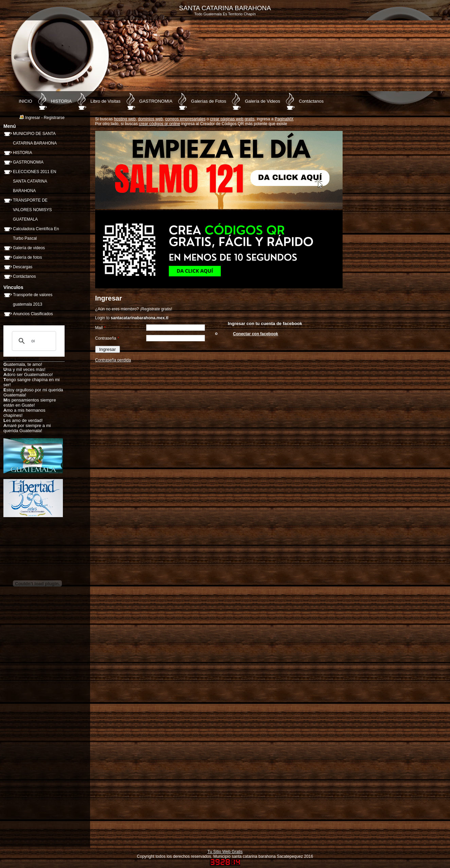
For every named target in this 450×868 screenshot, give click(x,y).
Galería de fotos (27, 257)
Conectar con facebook (256, 334)
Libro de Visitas (106, 101)
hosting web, (125, 119)
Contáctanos (311, 101)
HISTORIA (61, 101)
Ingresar (33, 118)
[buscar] (33, 341)
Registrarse (54, 118)
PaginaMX (284, 119)
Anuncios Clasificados (33, 314)
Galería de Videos (262, 101)
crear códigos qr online (160, 124)
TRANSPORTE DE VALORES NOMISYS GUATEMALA (32, 210)
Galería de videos (29, 248)
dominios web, (151, 119)
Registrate (151, 309)
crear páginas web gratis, (233, 119)
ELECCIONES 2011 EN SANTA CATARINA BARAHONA (34, 181)
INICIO (25, 101)
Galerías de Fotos (209, 101)
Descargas (23, 267)
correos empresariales (185, 119)
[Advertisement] (54, 741)
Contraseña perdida (113, 360)
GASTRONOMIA (156, 101)
